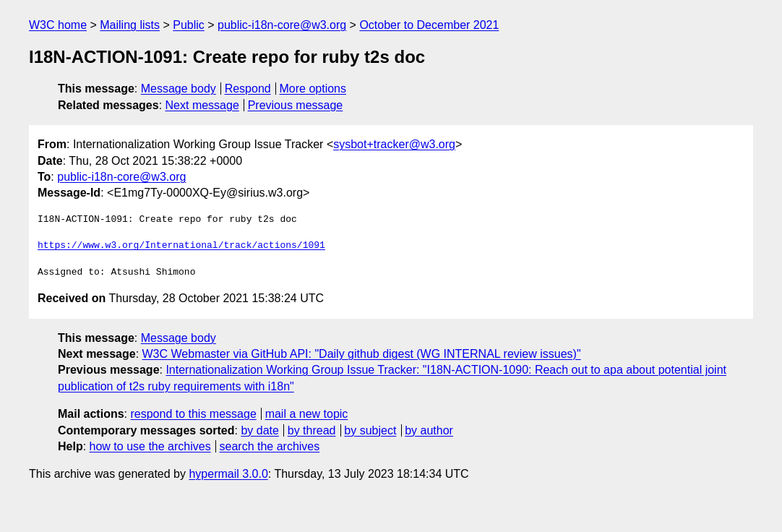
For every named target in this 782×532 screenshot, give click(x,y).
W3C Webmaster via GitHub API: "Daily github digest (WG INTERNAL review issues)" (362, 354)
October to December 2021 (429, 25)
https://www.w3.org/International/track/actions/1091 (181, 246)
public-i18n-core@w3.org (282, 25)
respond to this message (193, 414)
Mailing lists (130, 25)
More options (313, 89)
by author (429, 430)
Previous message (296, 105)
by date (259, 430)
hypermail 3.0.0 (228, 474)
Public (189, 25)
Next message (202, 105)
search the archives (270, 446)
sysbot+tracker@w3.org (394, 144)
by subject (370, 430)
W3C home (58, 25)
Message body (179, 89)
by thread (312, 430)
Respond (248, 89)
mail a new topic (307, 414)
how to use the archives (150, 446)
